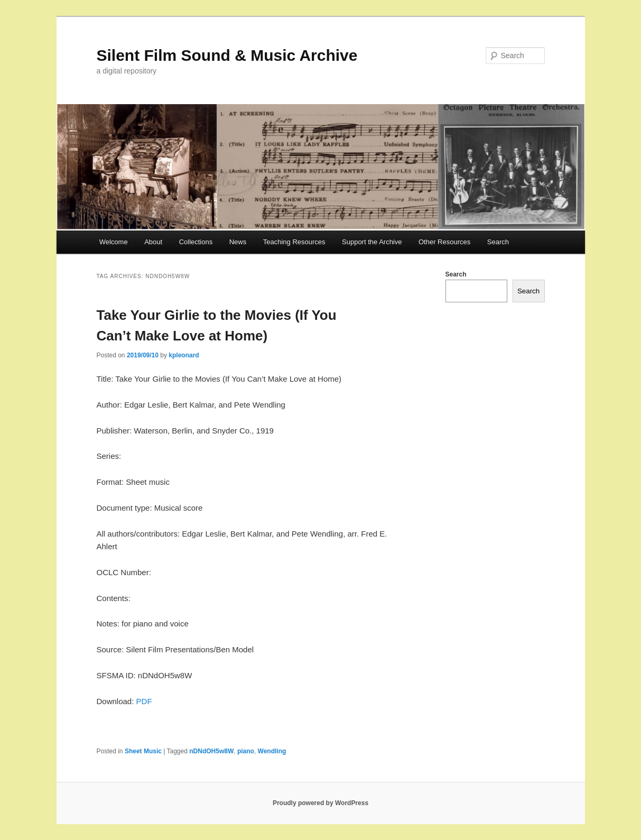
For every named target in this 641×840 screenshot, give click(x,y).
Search (498, 242)
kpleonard (184, 355)
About (153, 242)
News (238, 242)
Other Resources (444, 242)
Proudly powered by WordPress (320, 803)
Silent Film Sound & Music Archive (227, 55)
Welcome (114, 242)
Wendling (272, 751)
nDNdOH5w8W (211, 751)
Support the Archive (372, 242)
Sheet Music (143, 751)
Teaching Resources (294, 242)
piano (246, 751)
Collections (196, 242)
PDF (144, 701)
